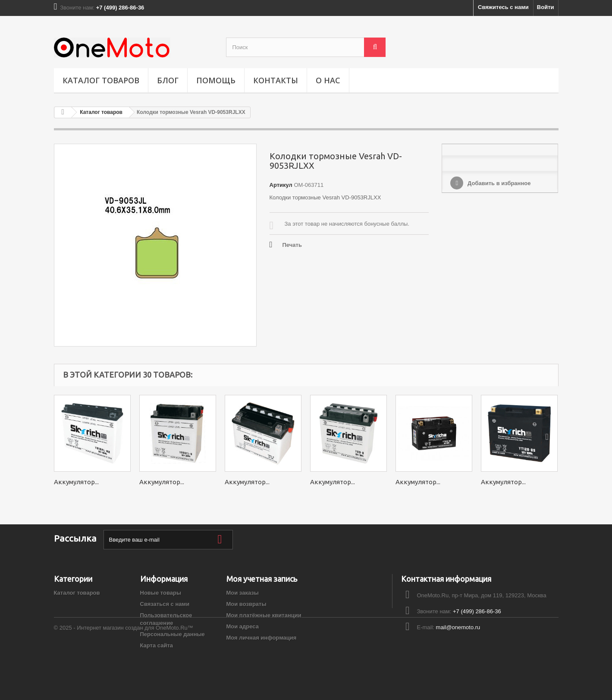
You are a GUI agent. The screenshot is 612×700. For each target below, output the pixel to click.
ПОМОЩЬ (216, 80)
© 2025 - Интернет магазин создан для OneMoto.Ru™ (124, 676)
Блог (168, 80)
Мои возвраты (246, 604)
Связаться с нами (165, 604)
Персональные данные (173, 634)
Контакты (276, 80)
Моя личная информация (262, 638)
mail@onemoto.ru (458, 627)
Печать (292, 245)
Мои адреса (243, 626)
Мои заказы (243, 593)
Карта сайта (157, 645)
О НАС (328, 80)
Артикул (281, 185)
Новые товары (161, 593)
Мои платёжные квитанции (264, 615)
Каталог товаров (101, 80)
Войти (546, 7)
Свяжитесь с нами (503, 7)
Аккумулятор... (76, 482)
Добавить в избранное (498, 183)
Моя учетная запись (262, 579)
